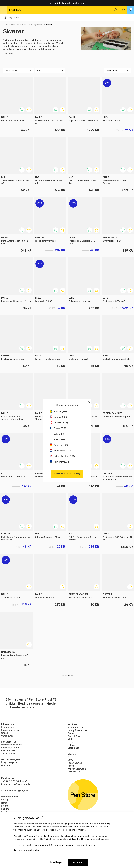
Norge (4, 803)
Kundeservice (8, 727)
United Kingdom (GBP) (62, 456)
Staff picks (73, 748)
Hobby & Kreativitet (19, 25)
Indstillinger (56, 862)
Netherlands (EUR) (60, 451)
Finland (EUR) (58, 428)
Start (6, 25)
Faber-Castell (75, 763)
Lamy (70, 760)
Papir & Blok (74, 736)
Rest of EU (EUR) (59, 462)
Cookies (5, 765)
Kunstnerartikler (76, 727)
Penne (71, 733)
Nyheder (72, 745)
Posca (71, 766)
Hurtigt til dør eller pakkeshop (67, 3)
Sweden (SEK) (58, 411)
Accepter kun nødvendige (27, 850)
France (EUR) (58, 439)
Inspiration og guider (12, 745)
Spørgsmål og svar (11, 730)
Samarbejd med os (11, 748)
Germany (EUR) (59, 445)
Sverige (5, 800)
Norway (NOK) (58, 417)
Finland (5, 806)
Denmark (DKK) (59, 423)
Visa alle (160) (75, 772)
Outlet (71, 742)
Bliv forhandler (9, 751)
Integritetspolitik (10, 762)
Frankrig (5, 809)
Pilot (70, 757)
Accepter (78, 862)
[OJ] (67, 17)
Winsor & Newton (77, 769)
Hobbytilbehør (37, 25)
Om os (4, 733)
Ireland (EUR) (58, 434)
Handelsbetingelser (11, 759)
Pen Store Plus (9, 742)
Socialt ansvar (8, 753)
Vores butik (7, 736)
